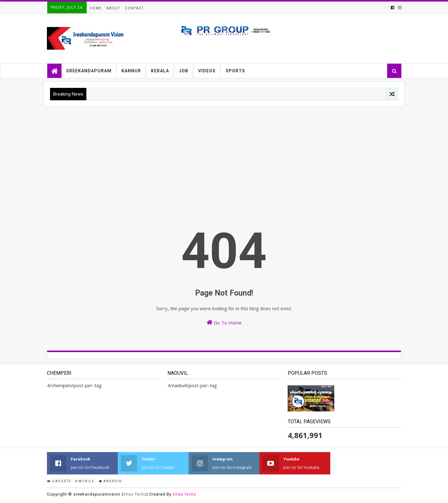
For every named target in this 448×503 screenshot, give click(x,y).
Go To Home (224, 322)
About (113, 8)
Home (96, 8)
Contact (134, 8)
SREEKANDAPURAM (89, 71)
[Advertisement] (224, 153)
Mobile (85, 481)
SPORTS (235, 71)
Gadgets (59, 481)
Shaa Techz (135, 494)
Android (111, 481)
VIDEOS (207, 71)
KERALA (160, 71)
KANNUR (131, 71)
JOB (184, 71)
